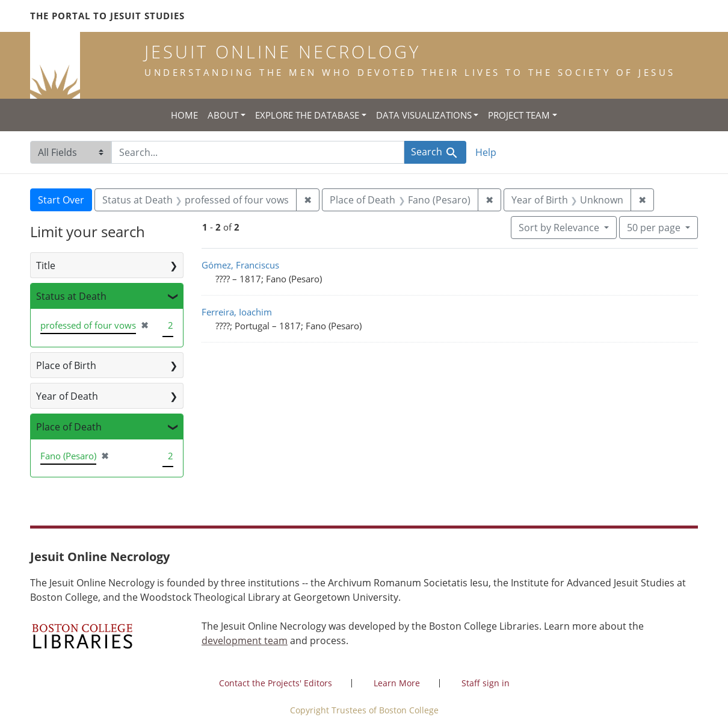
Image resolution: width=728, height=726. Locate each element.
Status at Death (71, 296)
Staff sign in (486, 683)
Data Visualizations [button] (424, 115)
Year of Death (67, 396)
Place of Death (69, 427)
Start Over (61, 200)
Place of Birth (66, 365)
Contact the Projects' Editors (276, 683)
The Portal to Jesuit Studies (107, 16)
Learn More (397, 683)
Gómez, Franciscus (240, 265)
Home (184, 115)
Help (486, 152)
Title (46, 265)
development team (245, 641)
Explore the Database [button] (307, 115)
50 (655, 227)
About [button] (223, 115)
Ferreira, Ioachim (237, 312)
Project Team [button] (519, 115)
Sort (560, 228)
